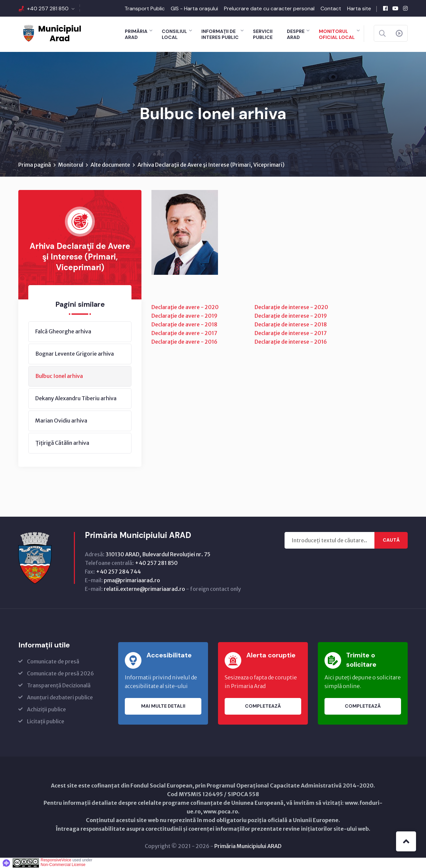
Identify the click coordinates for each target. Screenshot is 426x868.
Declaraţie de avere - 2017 (184, 333)
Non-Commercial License (63, 865)
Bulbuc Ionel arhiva (59, 376)
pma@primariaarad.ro (132, 580)
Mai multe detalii (163, 706)
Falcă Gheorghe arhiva (63, 331)
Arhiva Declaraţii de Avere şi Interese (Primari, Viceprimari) (211, 165)
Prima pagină (35, 165)
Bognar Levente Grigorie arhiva (75, 354)
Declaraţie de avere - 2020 (185, 307)
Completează (263, 706)
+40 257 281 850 (48, 8)
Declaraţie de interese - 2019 (291, 316)
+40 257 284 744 (118, 572)
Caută (391, 540)
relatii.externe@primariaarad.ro (144, 589)
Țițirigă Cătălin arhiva (62, 443)
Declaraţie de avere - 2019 (184, 316)
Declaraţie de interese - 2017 (291, 333)
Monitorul (71, 165)
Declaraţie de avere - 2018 (184, 324)
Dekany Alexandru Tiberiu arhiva (76, 398)
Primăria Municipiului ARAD (248, 846)
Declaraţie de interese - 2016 (291, 342)
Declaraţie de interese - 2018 (291, 324)
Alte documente (110, 165)
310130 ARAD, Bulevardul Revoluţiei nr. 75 (158, 554)
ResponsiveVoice (56, 860)
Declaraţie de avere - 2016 (184, 342)
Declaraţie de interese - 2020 (291, 307)
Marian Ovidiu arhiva (61, 421)
